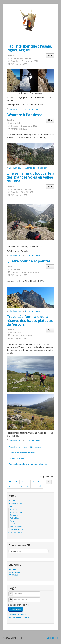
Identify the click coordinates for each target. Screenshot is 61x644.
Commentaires (15, 532)
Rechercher (9, 549)
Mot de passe (12, 598)
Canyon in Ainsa (16, 458)
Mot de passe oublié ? (19, 617)
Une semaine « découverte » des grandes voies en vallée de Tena (30, 177)
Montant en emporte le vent (22, 453)
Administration (15, 503)
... (28, 482)
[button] (50, 56)
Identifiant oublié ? (17, 614)
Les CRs (13, 506)
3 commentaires (33, 311)
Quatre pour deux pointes (29, 261)
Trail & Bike (14, 518)
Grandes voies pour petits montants (25, 447)
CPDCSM (13, 575)
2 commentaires (33, 256)
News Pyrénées (16, 530)
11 (21, 486)
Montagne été (15, 509)
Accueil (12, 500)
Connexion (16, 609)
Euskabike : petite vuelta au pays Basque (28, 464)
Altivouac (13, 569)
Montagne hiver (16, 512)
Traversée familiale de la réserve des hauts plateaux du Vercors (30, 320)
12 (27, 486)
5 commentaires (33, 109)
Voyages (13, 521)
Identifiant (12, 592)
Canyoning (14, 515)
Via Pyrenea (14, 572)
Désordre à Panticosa (25, 115)
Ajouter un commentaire (36, 168)
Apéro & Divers (16, 527)
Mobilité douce (15, 524)
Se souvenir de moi (20, 605)
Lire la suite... (15, 109)
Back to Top (52, 638)
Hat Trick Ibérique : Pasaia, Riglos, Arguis (29, 48)
